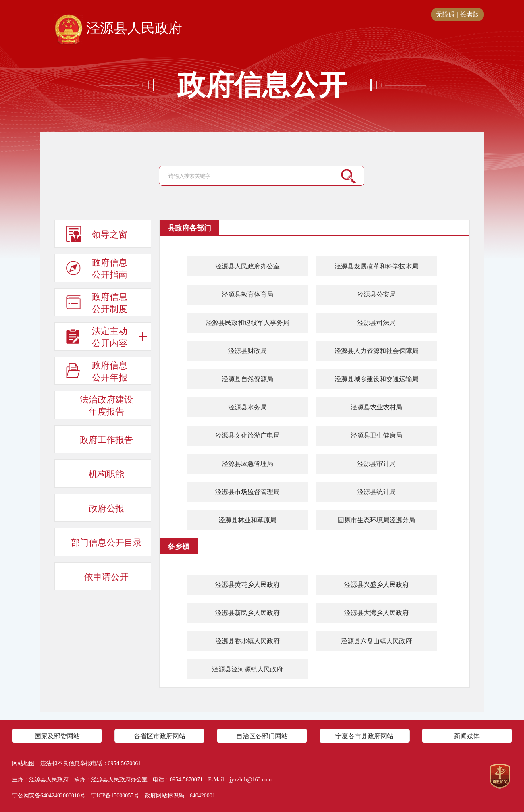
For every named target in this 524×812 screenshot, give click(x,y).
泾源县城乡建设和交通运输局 (376, 379)
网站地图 (23, 763)
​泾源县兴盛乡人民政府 (376, 585)
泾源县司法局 (376, 323)
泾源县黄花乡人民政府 (247, 585)
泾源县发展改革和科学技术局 (376, 266)
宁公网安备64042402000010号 (49, 796)
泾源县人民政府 (118, 29)
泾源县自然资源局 (247, 379)
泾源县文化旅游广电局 (247, 435)
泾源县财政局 (247, 351)
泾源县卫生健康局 (376, 435)
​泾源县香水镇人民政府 (247, 641)
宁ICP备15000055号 (115, 796)
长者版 (470, 14)
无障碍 (445, 14)
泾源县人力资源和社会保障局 (376, 351)
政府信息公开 (262, 85)
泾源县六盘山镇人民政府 (376, 641)
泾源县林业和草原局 (247, 520)
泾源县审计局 (376, 464)
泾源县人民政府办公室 (247, 266)
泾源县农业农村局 (376, 407)
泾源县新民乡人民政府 (247, 613)
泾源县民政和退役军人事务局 (247, 323)
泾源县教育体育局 (247, 294)
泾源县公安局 (376, 294)
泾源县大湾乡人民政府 (376, 613)
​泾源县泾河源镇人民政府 (247, 669)
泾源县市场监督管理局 (247, 492)
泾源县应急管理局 (247, 464)
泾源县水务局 (247, 407)
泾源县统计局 (376, 492)
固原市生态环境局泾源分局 (376, 520)
